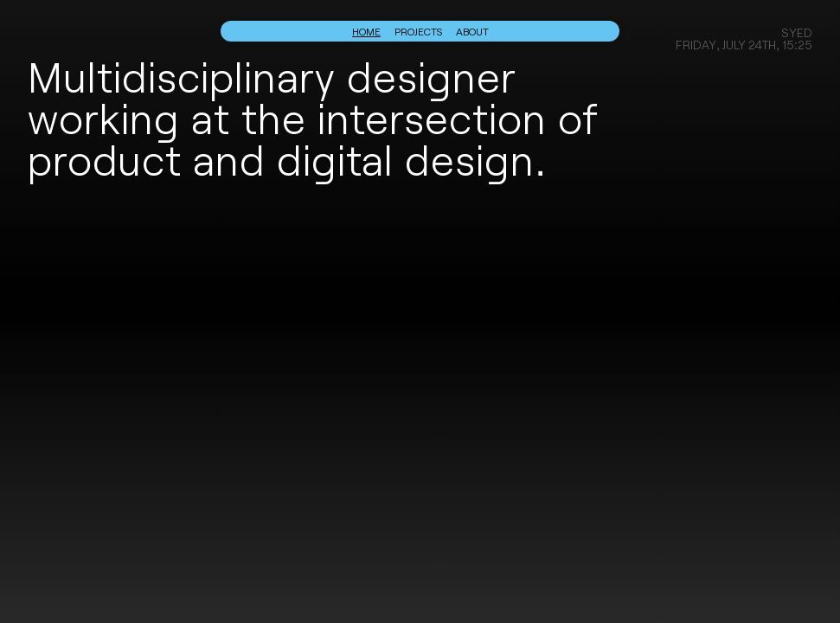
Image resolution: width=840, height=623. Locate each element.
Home (366, 32)
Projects (418, 31)
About (472, 31)
